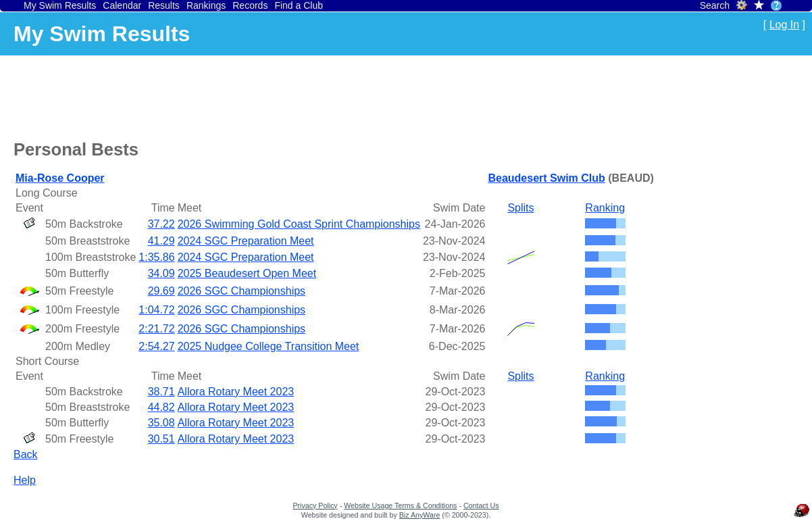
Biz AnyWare (420, 515)
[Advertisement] (259, 95)
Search (715, 5)
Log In (784, 25)
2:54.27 (156, 346)
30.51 (161, 439)
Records (250, 5)
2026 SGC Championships (242, 291)
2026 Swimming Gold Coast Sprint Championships (299, 224)
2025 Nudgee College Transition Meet (269, 346)
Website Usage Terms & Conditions (400, 505)
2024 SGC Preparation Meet (246, 241)
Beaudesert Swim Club (546, 178)
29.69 (161, 291)
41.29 (161, 241)
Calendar (122, 5)
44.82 (161, 407)
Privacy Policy (315, 505)
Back (26, 454)
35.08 (161, 423)
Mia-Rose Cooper (60, 178)
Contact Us (481, 505)
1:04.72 (156, 310)
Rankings (206, 5)
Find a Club (299, 5)
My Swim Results (60, 5)
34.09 (161, 273)
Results (164, 5)
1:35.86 (156, 257)
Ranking (605, 208)
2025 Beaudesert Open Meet (247, 273)
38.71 (161, 392)
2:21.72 (156, 329)
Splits (521, 208)
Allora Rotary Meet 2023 (236, 392)
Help (25, 480)
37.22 (161, 224)
